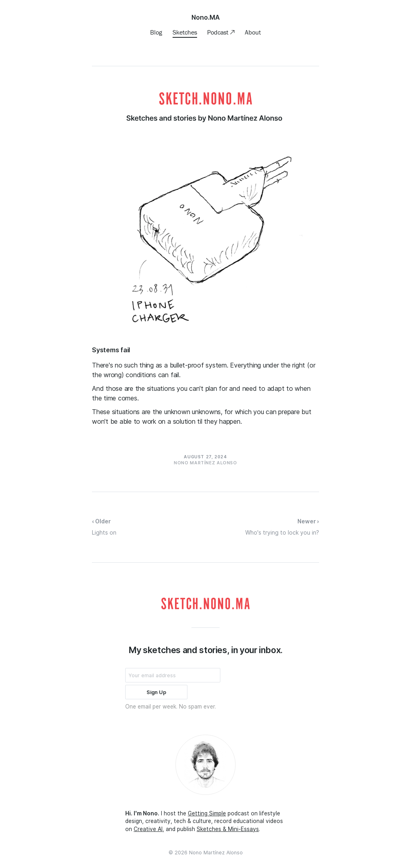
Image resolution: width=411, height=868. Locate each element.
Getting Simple (207, 813)
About (253, 32)
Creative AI (148, 829)
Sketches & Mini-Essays (228, 829)
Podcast (219, 32)
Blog (156, 32)
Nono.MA (206, 17)
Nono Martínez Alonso (216, 853)
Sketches (185, 32)
